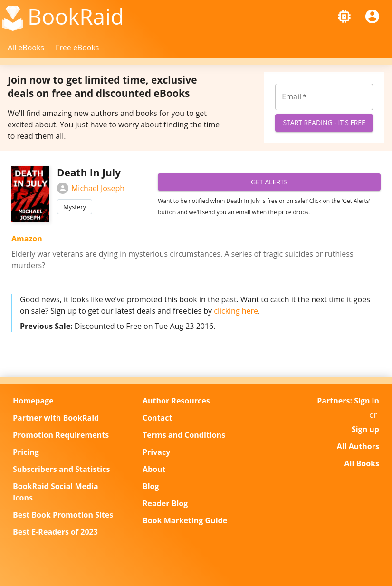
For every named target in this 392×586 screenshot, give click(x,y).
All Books (362, 463)
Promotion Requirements (61, 435)
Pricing (26, 452)
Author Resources (176, 401)
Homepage (33, 401)
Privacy (156, 452)
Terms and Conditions (184, 435)
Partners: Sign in (348, 401)
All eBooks (26, 48)
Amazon (27, 239)
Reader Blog (165, 503)
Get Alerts (269, 182)
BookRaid (76, 16)
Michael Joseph (91, 188)
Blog (151, 486)
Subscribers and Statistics (61, 469)
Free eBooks (77, 48)
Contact (157, 418)
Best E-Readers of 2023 (55, 532)
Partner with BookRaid (56, 418)
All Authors (358, 446)
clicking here (236, 311)
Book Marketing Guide (185, 520)
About (154, 469)
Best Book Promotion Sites (63, 515)
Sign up (365, 429)
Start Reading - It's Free (324, 123)
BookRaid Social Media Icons (56, 492)
